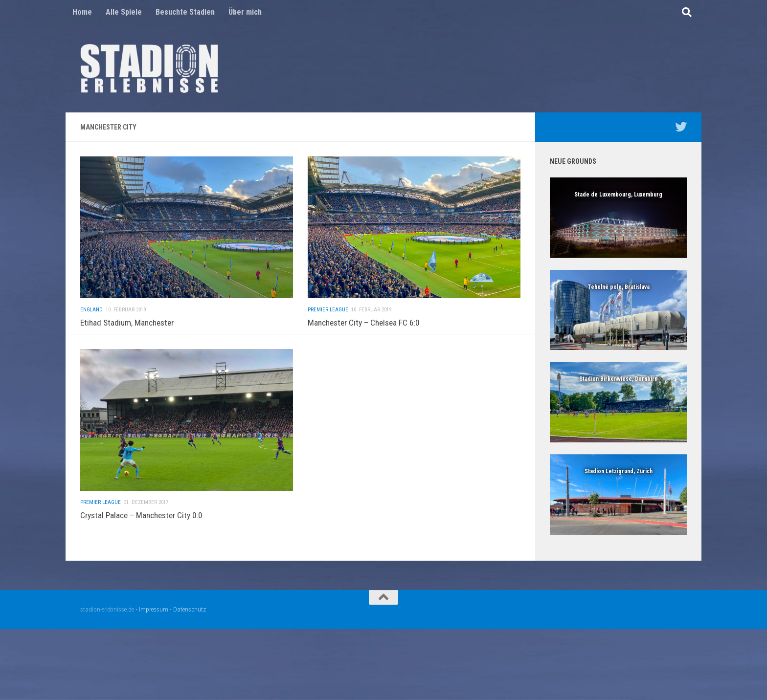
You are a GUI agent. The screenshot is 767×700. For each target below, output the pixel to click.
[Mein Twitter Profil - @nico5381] (681, 127)
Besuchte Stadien (185, 12)
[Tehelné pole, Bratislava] (618, 310)
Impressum (154, 609)
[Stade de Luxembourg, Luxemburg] (618, 218)
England (91, 310)
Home (82, 12)
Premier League (328, 324)
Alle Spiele (124, 12)
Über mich (245, 12)
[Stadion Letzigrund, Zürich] (618, 494)
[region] (618, 218)
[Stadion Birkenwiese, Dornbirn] (618, 402)
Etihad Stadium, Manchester (127, 323)
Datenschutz (190, 609)
